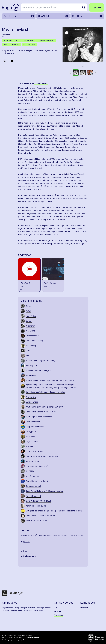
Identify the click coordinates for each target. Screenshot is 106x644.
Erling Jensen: (41, 83)
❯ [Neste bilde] (100, 44)
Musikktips (59, 615)
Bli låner (58, 611)
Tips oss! (97, 7)
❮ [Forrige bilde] (65, 44)
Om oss (57, 608)
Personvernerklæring (10, 637)
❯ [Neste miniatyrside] (95, 72)
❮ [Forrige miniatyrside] (70, 72)
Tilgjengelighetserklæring (29, 637)
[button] (83, 45)
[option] (76, 73)
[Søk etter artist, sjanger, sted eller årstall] (54, 7)
